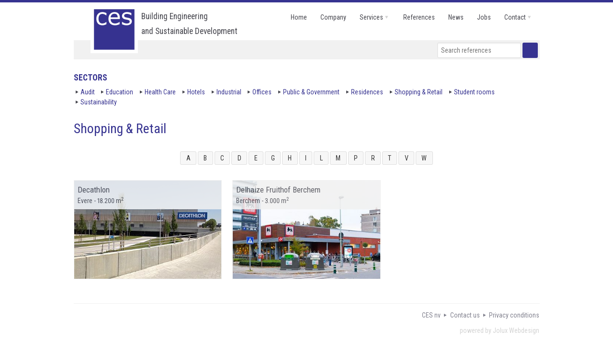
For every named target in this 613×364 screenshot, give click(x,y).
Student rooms (474, 92)
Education (119, 92)
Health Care (160, 92)
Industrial (229, 92)
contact (515, 17)
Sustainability (99, 102)
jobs (484, 17)
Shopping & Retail (419, 92)
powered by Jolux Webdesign (499, 330)
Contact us (465, 315)
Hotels (196, 92)
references (419, 17)
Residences (367, 92)
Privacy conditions (514, 315)
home (299, 17)
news (456, 17)
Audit (88, 92)
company (333, 17)
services (371, 17)
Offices (262, 92)
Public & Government (311, 92)
